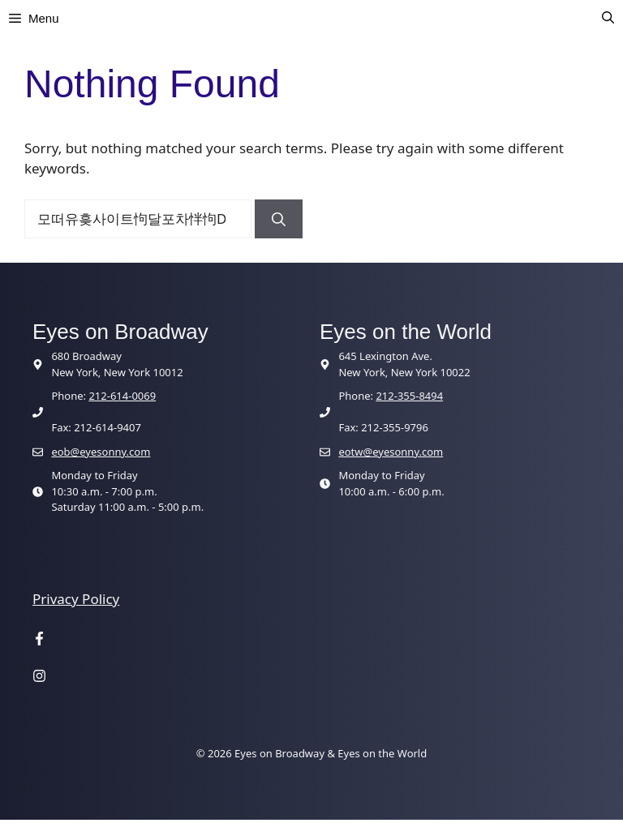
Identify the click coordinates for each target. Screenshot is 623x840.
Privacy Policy (76, 599)
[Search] (279, 219)
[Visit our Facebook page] (39, 641)
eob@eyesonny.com (101, 452)
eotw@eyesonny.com (391, 452)
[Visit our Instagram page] (39, 677)
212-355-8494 (409, 396)
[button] (608, 19)
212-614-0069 (122, 396)
